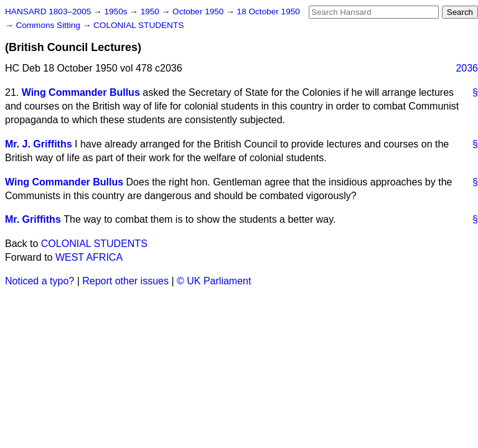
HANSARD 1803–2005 (48, 12)
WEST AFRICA (89, 257)
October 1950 (199, 12)
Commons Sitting (49, 25)
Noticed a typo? (40, 281)
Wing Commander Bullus (81, 92)
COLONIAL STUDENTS (138, 25)
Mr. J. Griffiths (39, 144)
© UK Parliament (214, 281)
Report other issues (125, 281)
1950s (117, 12)
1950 (151, 12)
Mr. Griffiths (33, 219)
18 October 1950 (269, 12)
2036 (467, 68)
